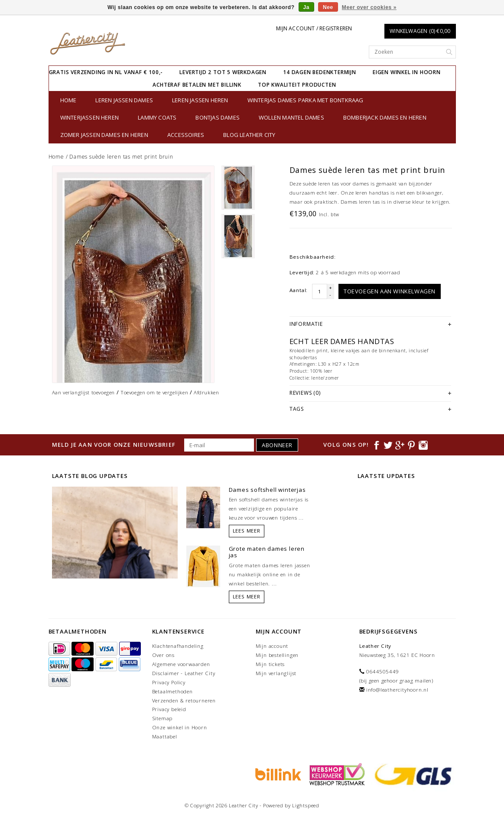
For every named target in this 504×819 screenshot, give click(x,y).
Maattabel (165, 736)
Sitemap (163, 718)
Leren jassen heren (200, 100)
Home (68, 100)
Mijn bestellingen (277, 655)
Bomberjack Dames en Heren (385, 117)
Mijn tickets (270, 664)
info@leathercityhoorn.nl (397, 690)
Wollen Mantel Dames (291, 117)
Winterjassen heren (90, 117)
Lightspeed (306, 805)
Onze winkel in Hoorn (180, 727)
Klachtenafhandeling (178, 646)
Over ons (163, 655)
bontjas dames (218, 117)
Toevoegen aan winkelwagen (390, 291)
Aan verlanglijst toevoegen (84, 392)
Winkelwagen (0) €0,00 (420, 31)
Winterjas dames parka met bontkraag (306, 100)
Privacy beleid (169, 709)
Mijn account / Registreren (314, 28)
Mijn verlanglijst (276, 673)
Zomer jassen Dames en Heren (104, 135)
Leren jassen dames (124, 100)
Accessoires (186, 135)
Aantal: (299, 290)
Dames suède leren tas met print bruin (121, 157)
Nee (328, 7)
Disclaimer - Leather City (184, 673)
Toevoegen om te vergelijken (154, 392)
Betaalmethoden (172, 691)
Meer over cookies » (369, 7)
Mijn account (272, 646)
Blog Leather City (249, 135)
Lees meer (247, 531)
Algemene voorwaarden (181, 664)
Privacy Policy (169, 682)
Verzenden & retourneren (184, 700)
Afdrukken (206, 392)
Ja (307, 7)
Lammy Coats (157, 117)
